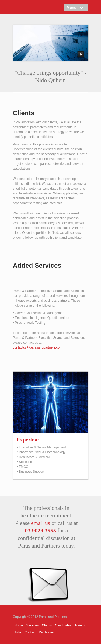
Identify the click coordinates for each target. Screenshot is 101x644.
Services (33, 625)
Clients (47, 625)
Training (80, 625)
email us (41, 523)
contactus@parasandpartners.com (38, 347)
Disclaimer (46, 632)
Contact (30, 632)
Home (19, 625)
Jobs (18, 632)
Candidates (63, 625)
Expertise (28, 440)
